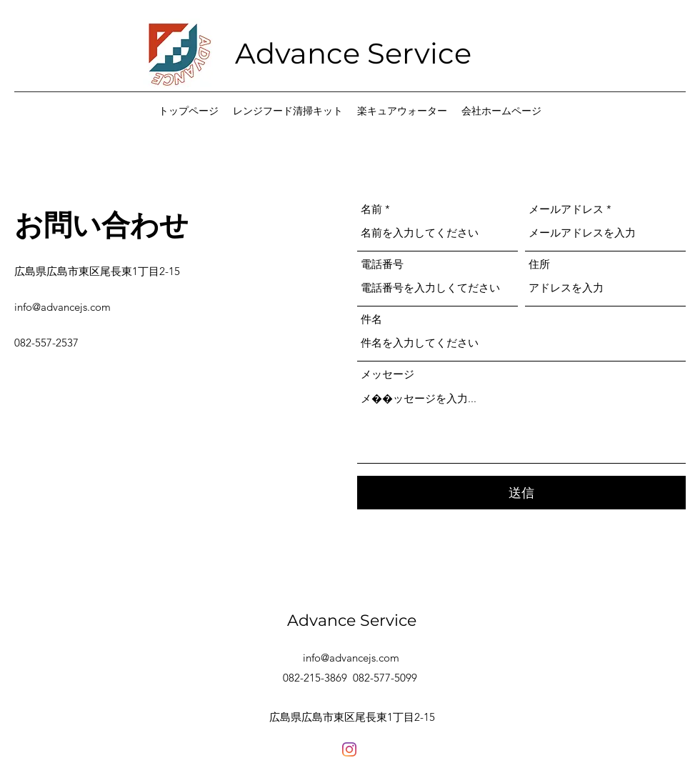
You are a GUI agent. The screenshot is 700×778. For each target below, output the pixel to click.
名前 (371, 209)
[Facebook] (349, 749)
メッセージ (387, 374)
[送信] (521, 493)
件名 (371, 319)
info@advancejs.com (62, 307)
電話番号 (382, 264)
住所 (539, 264)
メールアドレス (566, 209)
